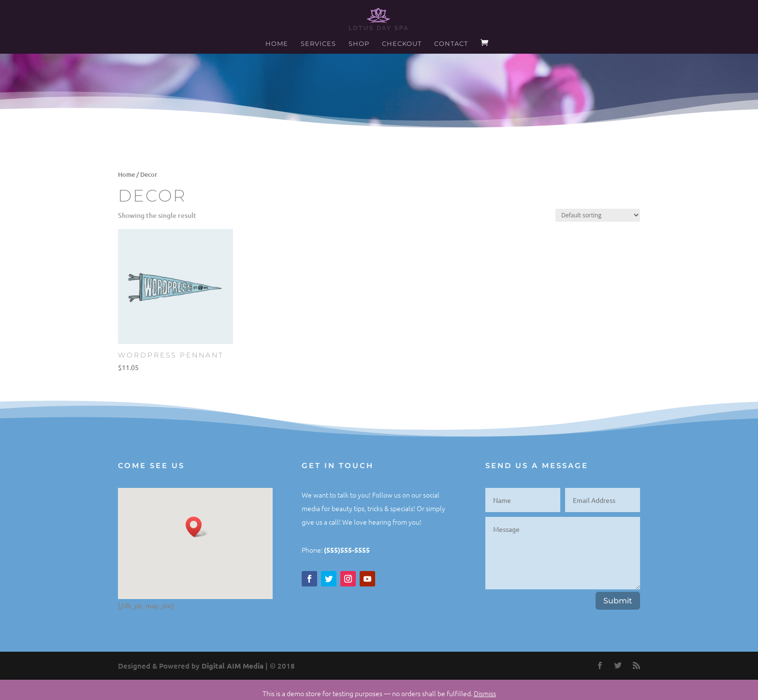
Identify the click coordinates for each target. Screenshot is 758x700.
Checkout (402, 44)
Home (277, 44)
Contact (451, 44)
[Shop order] (598, 215)
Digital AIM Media (233, 666)
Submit (618, 601)
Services (318, 44)
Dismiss (485, 693)
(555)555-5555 (347, 550)
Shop (359, 44)
